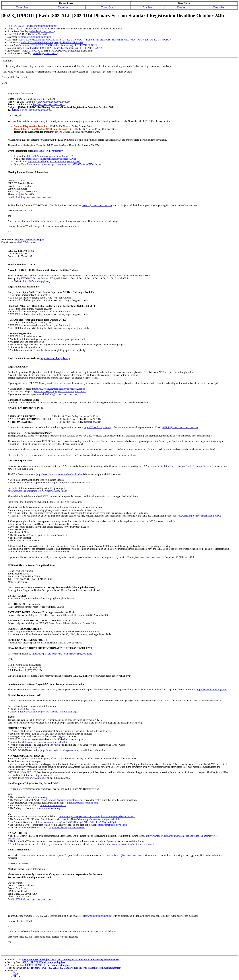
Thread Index (108, 7)
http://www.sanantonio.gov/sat (211, 690)
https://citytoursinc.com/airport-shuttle (59, 750)
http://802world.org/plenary (48, 151)
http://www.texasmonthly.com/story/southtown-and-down (125, 844)
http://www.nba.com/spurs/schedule (102, 819)
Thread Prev (22, 7)
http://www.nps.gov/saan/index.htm (58, 800)
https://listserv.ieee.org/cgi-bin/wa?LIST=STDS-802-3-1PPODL (50, 40)
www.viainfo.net (38, 778)
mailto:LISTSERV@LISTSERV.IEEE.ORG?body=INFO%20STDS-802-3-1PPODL (128, 40)
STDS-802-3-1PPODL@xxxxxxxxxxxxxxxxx (34, 26)
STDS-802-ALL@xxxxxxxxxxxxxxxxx (32, 110)
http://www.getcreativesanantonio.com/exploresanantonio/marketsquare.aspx (97, 816)
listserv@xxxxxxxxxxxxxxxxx (97, 205)
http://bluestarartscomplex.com (83, 803)
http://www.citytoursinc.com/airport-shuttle (45, 742)
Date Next (182, 7)
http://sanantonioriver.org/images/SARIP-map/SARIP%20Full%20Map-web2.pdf (76, 822)
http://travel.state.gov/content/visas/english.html (189, 466)
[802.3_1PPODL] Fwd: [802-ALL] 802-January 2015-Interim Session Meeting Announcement (70, 960)
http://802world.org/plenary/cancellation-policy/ (196, 516)
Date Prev (148, 7)
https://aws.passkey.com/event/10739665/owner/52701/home (71, 164)
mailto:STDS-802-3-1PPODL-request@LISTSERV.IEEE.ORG (52, 42)
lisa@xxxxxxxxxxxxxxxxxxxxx (53, 102)
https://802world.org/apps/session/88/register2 (50, 156)
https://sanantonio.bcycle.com (113, 825)
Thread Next (64, 7)
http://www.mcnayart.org (48, 808)
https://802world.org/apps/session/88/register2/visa (51, 159)
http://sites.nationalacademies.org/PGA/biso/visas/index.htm (38, 491)
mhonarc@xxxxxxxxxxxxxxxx (36, 37)
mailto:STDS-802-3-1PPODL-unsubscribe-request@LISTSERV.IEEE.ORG (64, 48)
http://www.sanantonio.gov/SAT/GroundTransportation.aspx (48, 712)
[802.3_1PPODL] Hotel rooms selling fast (43, 962)
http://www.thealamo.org (35, 797)
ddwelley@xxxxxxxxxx (42, 31)
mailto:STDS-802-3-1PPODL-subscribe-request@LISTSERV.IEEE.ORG (60, 45)
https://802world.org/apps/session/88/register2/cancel (54, 162)
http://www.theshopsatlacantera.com (67, 828)
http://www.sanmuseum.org (53, 805)
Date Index (219, 7)
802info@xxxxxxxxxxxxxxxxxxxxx (34, 197)
